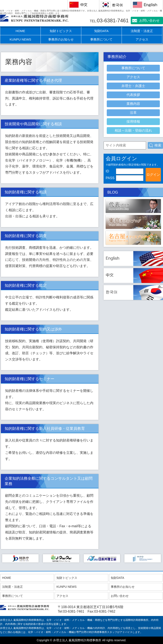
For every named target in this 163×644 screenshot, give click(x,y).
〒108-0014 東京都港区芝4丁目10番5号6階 (91, 607)
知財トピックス (61, 31)
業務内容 (133, 104)
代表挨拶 (133, 95)
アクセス (142, 39)
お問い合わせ (149, 20)
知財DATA (101, 31)
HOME (20, 31)
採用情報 (133, 122)
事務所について (101, 39)
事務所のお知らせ (61, 39)
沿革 (133, 113)
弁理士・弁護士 (133, 86)
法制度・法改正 (142, 31)
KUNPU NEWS (20, 39)
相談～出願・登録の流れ (133, 130)
